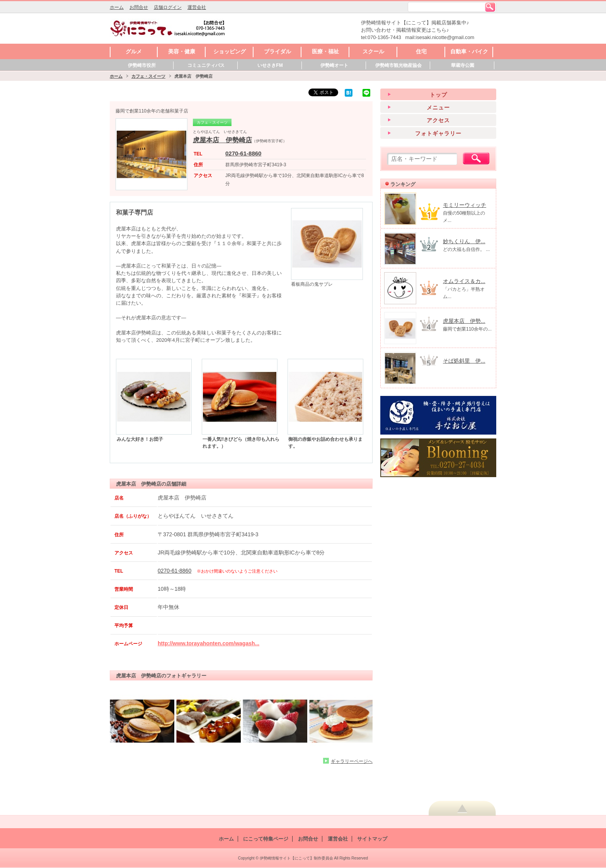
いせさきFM (270, 65)
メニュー (438, 107)
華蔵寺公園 (463, 65)
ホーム (117, 7)
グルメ (134, 51)
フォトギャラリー (438, 133)
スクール (373, 51)
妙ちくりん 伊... (464, 241)
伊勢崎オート (334, 65)
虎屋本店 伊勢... (464, 321)
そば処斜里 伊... (464, 361)
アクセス (438, 120)
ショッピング (230, 51)
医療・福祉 (325, 51)
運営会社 (197, 7)
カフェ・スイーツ (148, 76)
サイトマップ (372, 839)
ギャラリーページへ (352, 761)
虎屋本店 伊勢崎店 (222, 140)
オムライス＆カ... (464, 281)
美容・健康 (182, 51)
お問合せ (139, 7)
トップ (438, 95)
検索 (490, 7)
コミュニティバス (206, 65)
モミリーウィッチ (465, 205)
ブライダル (277, 51)
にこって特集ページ (266, 839)
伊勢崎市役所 (142, 65)
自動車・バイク (469, 51)
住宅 (421, 51)
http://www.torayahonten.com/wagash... (209, 643)
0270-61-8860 (243, 153)
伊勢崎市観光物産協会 (398, 65)
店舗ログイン (168, 7)
